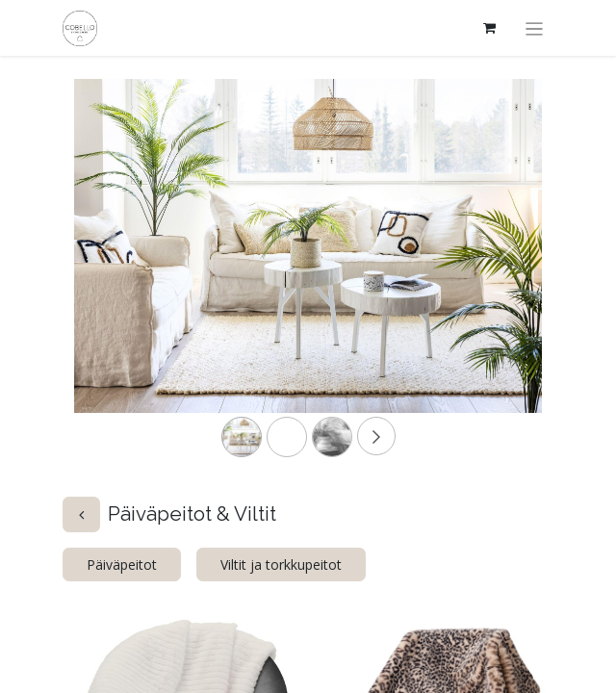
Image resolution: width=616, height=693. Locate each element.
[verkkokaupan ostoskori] (490, 28)
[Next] (507, 277)
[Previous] (109, 277)
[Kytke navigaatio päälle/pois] (535, 28)
